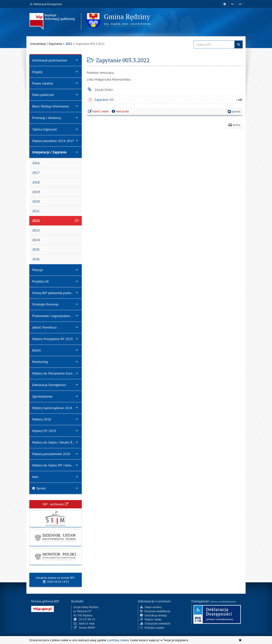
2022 (69, 44)
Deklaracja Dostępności (49, 385)
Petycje (37, 270)
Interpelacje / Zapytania (49, 152)
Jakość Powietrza (44, 327)
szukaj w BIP (239, 44)
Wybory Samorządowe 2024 (52, 408)
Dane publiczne (43, 95)
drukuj (234, 125)
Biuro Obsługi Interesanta (50, 106)
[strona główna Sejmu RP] (56, 519)
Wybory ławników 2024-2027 (53, 141)
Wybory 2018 (42, 419)
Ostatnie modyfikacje (155, 611)
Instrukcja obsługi (153, 615)
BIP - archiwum (55, 504)
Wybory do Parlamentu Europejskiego (57, 373)
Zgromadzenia (42, 396)
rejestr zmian (98, 112)
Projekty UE (41, 281)
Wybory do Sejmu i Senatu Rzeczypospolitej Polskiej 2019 (57, 442)
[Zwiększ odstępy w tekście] (240, 4)
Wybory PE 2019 (44, 431)
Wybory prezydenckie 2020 (51, 454)
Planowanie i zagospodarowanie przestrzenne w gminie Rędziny (57, 316)
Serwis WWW (84, 628)
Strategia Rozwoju (45, 304)
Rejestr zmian (151, 619)
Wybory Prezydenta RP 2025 (53, 339)
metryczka (120, 111)
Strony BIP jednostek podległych (55, 293)
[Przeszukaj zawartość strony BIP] (214, 44)
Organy (37, 72)
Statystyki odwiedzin (155, 623)
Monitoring (40, 362)
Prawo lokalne (42, 83)
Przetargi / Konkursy (47, 118)
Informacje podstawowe (50, 60)
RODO (36, 350)
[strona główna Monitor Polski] (56, 557)
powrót (234, 111)
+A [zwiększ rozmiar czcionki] (232, 4)
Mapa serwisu (151, 607)
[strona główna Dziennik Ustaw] (56, 538)
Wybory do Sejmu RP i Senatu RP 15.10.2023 (57, 465)
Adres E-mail (84, 623)
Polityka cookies (152, 628)
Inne (35, 477)
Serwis (39, 488)
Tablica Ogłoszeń (44, 129)
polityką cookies (119, 640)
